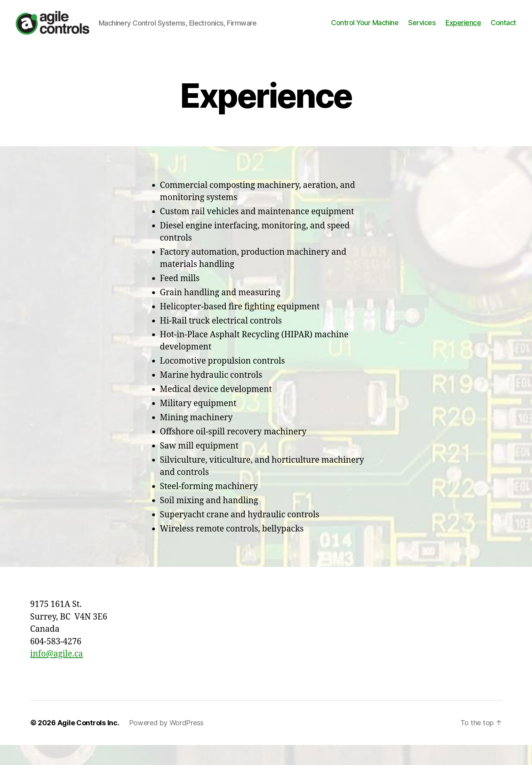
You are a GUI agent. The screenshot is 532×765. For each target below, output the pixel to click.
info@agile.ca (57, 674)
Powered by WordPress (167, 743)
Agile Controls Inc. (88, 743)
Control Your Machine (365, 33)
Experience (463, 33)
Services (422, 33)
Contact (503, 33)
